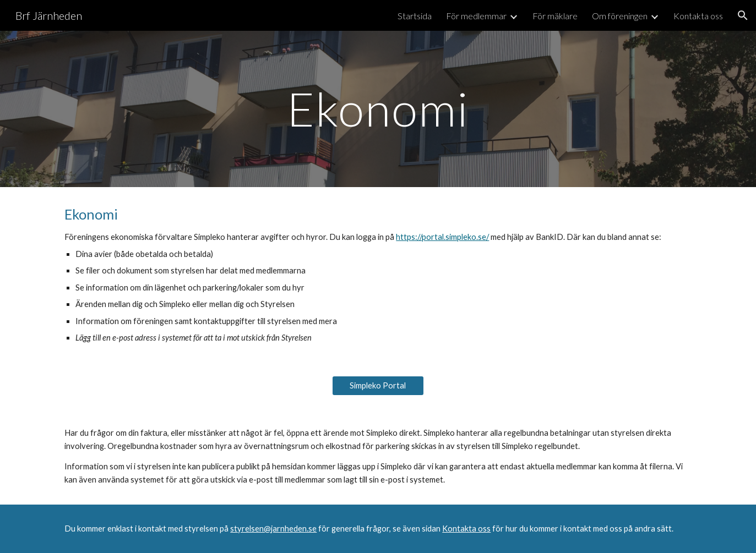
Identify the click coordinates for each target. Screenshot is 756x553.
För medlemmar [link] (476, 16)
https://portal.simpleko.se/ (442, 237)
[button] (743, 15)
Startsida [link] (415, 16)
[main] (378, 109)
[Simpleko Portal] (378, 385)
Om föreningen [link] (620, 16)
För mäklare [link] (555, 16)
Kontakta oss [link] (698, 16)
